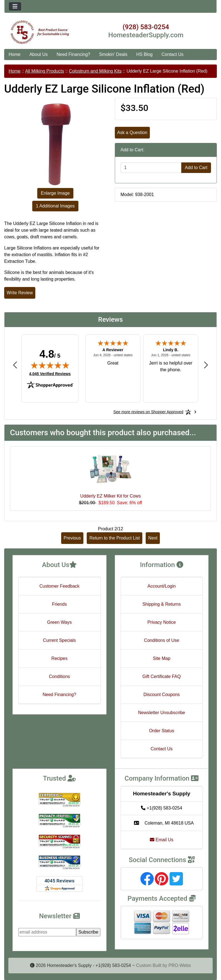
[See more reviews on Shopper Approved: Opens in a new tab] (148, 412)
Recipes (59, 658)
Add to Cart (196, 168)
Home (15, 54)
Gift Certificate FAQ (162, 676)
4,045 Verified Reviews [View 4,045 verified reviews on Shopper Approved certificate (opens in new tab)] (50, 373)
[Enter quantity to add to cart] (151, 168)
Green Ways (59, 622)
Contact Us (172, 54)
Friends (59, 604)
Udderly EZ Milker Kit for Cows (111, 496)
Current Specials (59, 640)
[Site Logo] (40, 32)
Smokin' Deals (113, 54)
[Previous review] (15, 365)
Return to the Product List (114, 538)
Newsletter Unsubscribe (162, 713)
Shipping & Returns (162, 604)
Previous (72, 538)
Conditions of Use (162, 640)
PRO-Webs (180, 965)
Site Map (162, 658)
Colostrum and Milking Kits (95, 71)
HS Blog (144, 54)
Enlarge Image (55, 193)
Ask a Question (132, 133)
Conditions (59, 676)
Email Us (162, 840)
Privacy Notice (162, 622)
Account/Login (162, 586)
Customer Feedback (59, 586)
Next (153, 538)
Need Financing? (74, 54)
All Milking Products (45, 71)
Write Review (20, 293)
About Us (39, 54)
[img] (50, 365)
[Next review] (206, 365)
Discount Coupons (162, 695)
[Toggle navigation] (15, 6)
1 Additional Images (55, 206)
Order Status (162, 731)
